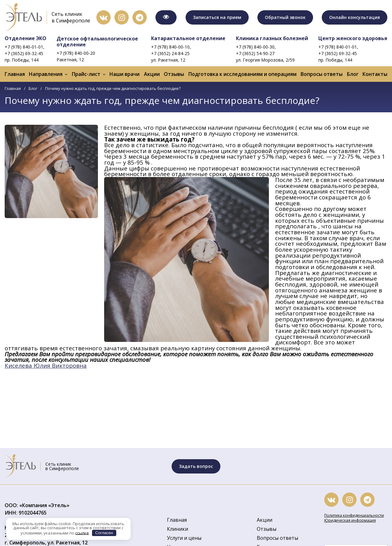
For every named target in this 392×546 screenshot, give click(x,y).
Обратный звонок (285, 17)
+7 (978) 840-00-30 (255, 47)
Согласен (104, 533)
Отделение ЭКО (25, 38)
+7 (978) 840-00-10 (170, 47)
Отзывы (174, 74)
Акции (152, 74)
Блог (353, 74)
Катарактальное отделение (188, 38)
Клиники (178, 529)
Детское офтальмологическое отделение (97, 42)
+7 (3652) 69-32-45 (24, 53)
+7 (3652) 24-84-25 (170, 53)
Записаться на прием (217, 17)
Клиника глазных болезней (272, 38)
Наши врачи (125, 74)
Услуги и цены (184, 538)
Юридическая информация (350, 520)
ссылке (82, 533)
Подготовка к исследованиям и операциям (242, 74)
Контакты (375, 74)
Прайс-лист (86, 74)
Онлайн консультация (355, 17)
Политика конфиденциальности (354, 515)
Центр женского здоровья (353, 38)
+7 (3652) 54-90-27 (255, 53)
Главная (15, 74)
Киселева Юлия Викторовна (46, 365)
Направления (46, 74)
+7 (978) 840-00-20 (76, 53)
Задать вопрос (196, 466)
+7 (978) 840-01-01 (24, 47)
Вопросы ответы (322, 74)
